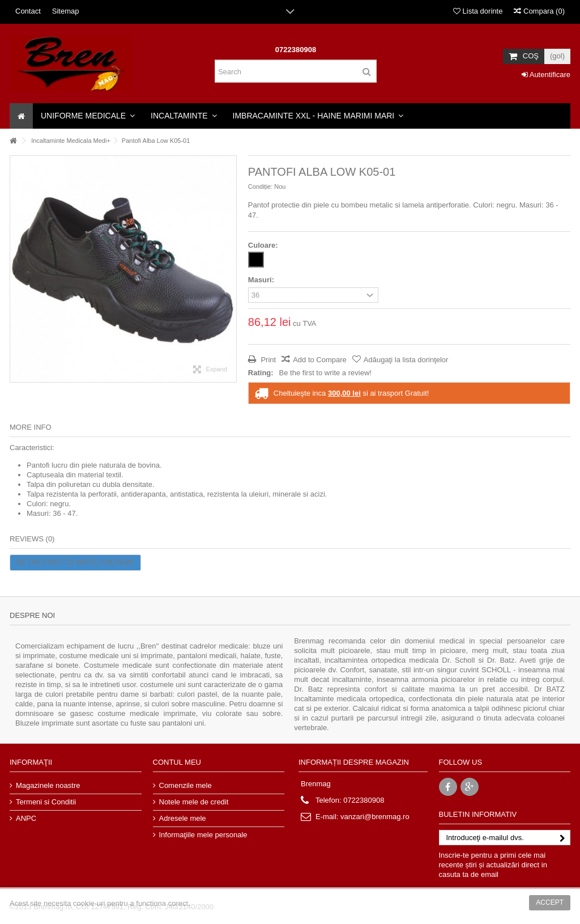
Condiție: (260, 187)
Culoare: (264, 245)
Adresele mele (183, 818)
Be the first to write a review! (325, 373)
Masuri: (262, 280)
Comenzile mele (185, 785)
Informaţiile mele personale (203, 835)
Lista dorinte (478, 11)
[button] (88, 116)
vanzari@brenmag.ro (375, 817)
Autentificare (546, 75)
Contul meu (177, 762)
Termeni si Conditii (46, 802)
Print (267, 360)
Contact (28, 11)
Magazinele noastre (48, 785)
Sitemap (66, 11)
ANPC (26, 818)
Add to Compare (320, 360)
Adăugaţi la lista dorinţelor (406, 360)
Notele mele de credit (194, 802)
